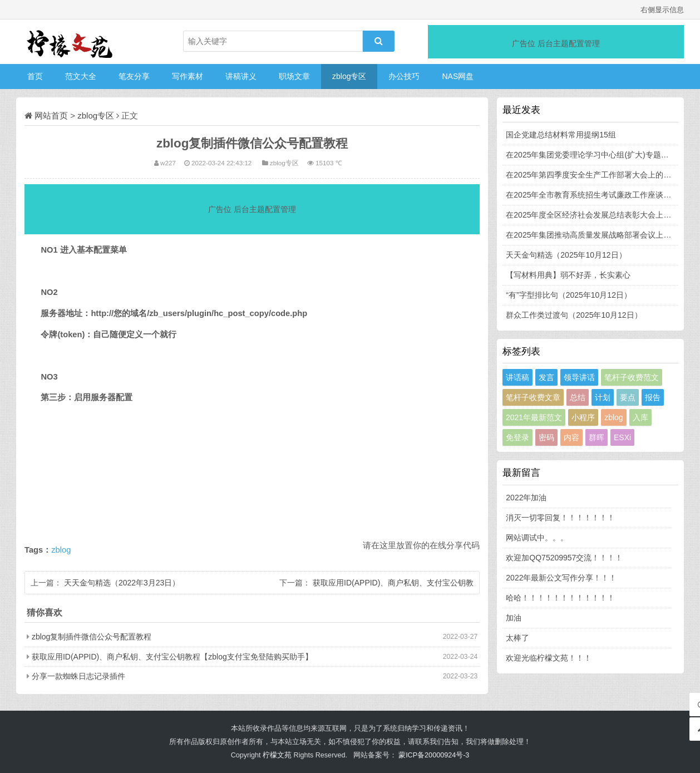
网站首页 (51, 115)
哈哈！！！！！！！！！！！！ (560, 598)
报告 (653, 397)
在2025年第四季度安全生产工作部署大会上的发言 (592, 175)
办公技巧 (404, 76)
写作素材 (188, 76)
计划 (603, 397)
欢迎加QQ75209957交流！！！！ (564, 558)
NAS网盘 (458, 76)
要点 (628, 397)
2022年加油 (526, 498)
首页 (35, 76)
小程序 (583, 417)
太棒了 (517, 638)
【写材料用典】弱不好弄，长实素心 (568, 275)
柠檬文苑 (277, 755)
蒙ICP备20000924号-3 (434, 755)
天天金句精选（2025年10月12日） (566, 255)
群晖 (597, 437)
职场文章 (294, 76)
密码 (546, 437)
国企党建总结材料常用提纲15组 (561, 135)
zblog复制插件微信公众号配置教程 (92, 637)
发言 (546, 377)
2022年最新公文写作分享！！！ (561, 578)
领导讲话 (579, 377)
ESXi (622, 437)
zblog (61, 550)
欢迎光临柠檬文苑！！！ (549, 658)
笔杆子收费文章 (533, 397)
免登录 (517, 437)
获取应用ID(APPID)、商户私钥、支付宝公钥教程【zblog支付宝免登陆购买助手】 (172, 657)
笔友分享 (134, 76)
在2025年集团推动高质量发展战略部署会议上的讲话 (596, 235)
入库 (640, 417)
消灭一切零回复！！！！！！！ (560, 518)
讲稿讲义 (241, 76)
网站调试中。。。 (537, 538)
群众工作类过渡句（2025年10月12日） (574, 315)
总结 (578, 397)
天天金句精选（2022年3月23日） (122, 583)
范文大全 (81, 76)
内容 (571, 437)
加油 (514, 618)
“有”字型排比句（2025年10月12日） (569, 295)
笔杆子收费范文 (632, 377)
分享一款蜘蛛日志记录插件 (78, 676)
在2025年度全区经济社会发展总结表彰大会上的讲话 (596, 215)
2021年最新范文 (534, 417)
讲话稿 (517, 377)
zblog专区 (349, 76)
